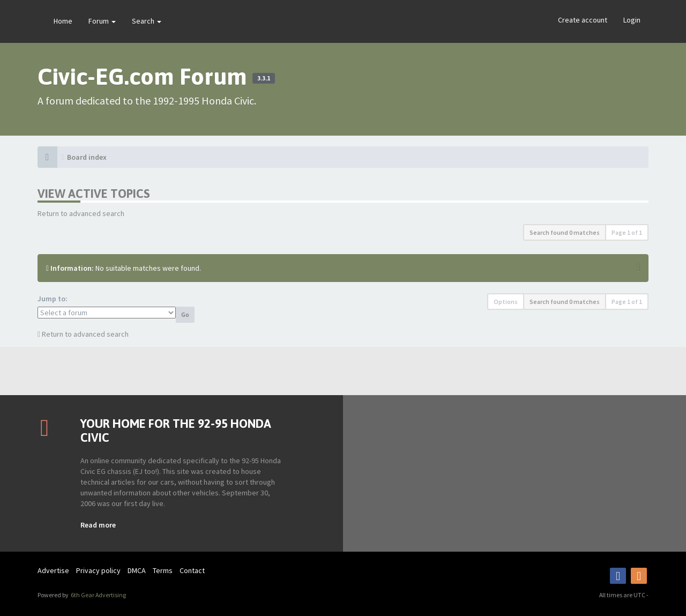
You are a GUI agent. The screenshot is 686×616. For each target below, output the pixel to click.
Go (185, 314)
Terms (163, 570)
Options (506, 302)
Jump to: (53, 299)
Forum (102, 21)
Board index (87, 157)
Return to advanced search (81, 213)
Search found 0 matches (565, 232)
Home (63, 21)
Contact (192, 570)
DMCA (137, 570)
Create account (583, 20)
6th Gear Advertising (98, 595)
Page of (627, 232)
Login (632, 20)
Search (147, 21)
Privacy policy (98, 570)
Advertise (53, 570)
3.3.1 (264, 78)
